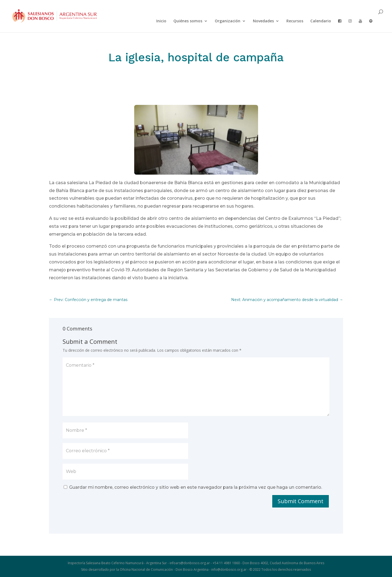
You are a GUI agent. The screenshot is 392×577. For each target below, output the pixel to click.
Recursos (295, 21)
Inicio (161, 21)
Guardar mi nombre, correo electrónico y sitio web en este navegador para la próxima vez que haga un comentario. (196, 487)
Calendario (321, 21)
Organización (228, 21)
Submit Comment (301, 501)
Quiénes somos (188, 21)
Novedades (263, 21)
